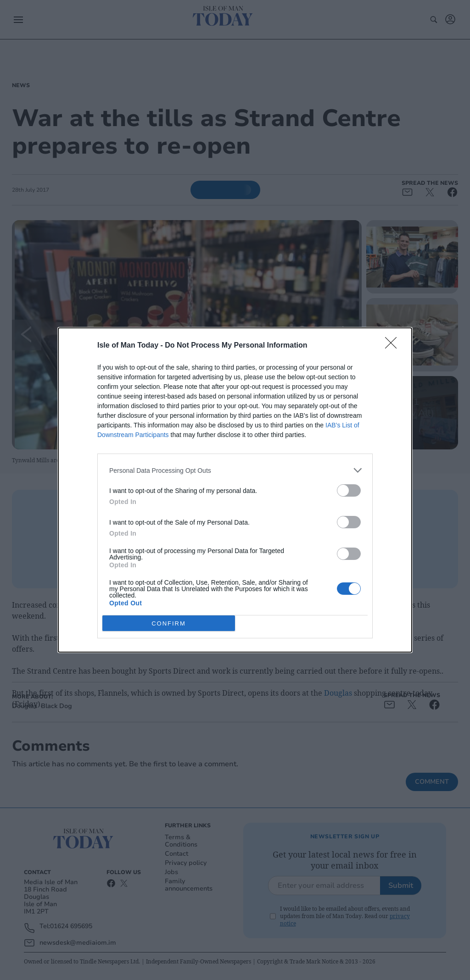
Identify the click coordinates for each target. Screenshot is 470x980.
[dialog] (235, 490)
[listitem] (235, 470)
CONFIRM (169, 623)
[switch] (349, 490)
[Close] (394, 346)
